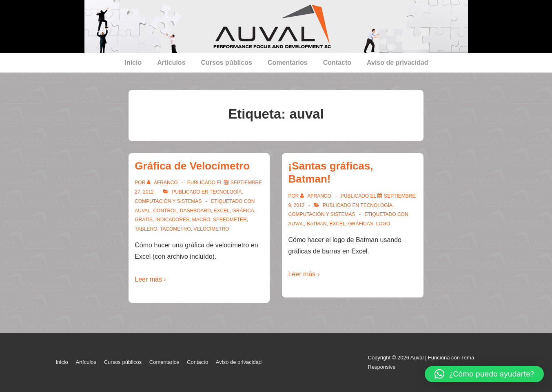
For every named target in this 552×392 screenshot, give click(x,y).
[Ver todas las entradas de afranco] (163, 183)
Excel (221, 211)
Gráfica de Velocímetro (192, 166)
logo (383, 224)
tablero (146, 229)
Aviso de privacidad (398, 63)
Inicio (133, 63)
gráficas (360, 224)
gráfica (243, 211)
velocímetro (211, 229)
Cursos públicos (227, 63)
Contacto (337, 63)
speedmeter (230, 220)
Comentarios (288, 63)
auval (142, 211)
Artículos (171, 63)
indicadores (172, 220)
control (165, 211)
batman (317, 224)
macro (201, 220)
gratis (144, 220)
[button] (484, 374)
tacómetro (175, 229)
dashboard (195, 211)
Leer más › (150, 279)
